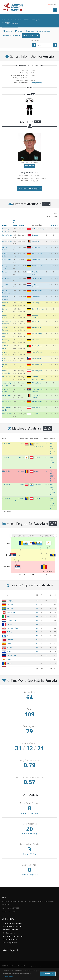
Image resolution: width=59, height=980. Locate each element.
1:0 (46, 471)
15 (37, 616)
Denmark (10, 640)
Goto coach (29, 189)
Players (19, 31)
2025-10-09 (6, 485)
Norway (10, 647)
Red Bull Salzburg (38, 229)
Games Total (30, 692)
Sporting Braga (37, 346)
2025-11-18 (6, 444)
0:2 (46, 457)
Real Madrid (36, 260)
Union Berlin (36, 297)
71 (37, 601)
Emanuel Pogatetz (29, 875)
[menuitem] (33, 536)
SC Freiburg (36, 247)
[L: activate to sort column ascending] (51, 595)
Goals (30, 709)
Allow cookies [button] (48, 974)
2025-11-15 (6, 457)
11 (37, 640)
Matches (30, 31)
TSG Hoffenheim (38, 352)
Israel (9, 651)
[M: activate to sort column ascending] (37, 595)
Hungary (10, 601)
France (9, 624)
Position (21, 225)
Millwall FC (35, 414)
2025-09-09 (6, 498)
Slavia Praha (36, 358)
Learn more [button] (8, 976)
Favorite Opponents (12, 36)
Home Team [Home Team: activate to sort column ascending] (24, 438)
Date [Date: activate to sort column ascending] (4, 438)
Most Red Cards (29, 865)
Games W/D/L (29, 743)
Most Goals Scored (30, 803)
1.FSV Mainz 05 (37, 253)
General (7, 31)
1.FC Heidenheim (38, 364)
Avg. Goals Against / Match (30, 777)
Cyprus (9, 659)
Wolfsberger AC (37, 371)
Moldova (10, 663)
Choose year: (35, 40)
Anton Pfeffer (30, 854)
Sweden (10, 609)
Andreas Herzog (29, 834)
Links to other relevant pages (13, 923)
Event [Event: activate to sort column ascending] (53, 438)
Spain (9, 644)
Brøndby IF (36, 235)
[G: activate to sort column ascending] (55, 595)
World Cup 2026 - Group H (53, 449)
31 (37, 605)
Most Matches (29, 824)
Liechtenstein (12, 655)
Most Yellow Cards (29, 844)
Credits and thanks (9, 933)
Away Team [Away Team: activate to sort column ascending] (34, 438)
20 (37, 609)
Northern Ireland (13, 628)
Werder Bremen (37, 278)
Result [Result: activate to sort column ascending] (47, 438)
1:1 (46, 444)
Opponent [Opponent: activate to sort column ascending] (6, 595)
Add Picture (29, 166)
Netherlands (11, 620)
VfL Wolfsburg (37, 334)
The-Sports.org (36, 83)
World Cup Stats (31, 36)
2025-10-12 (6, 471)
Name (4, 225)
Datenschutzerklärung (10, 939)
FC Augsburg (36, 383)
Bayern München (38, 309)
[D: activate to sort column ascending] (46, 595)
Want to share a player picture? (13, 936)
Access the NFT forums (11, 930)
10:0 (46, 485)
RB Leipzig (35, 303)
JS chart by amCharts (48, 571)
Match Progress (44, 31)
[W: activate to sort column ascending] (41, 595)
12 (37, 636)
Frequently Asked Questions (12, 926)
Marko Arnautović (29, 813)
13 (37, 628)
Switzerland (11, 612)
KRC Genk (35, 241)
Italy (8, 616)
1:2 (46, 498)
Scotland (10, 636)
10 (37, 647)
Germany (10, 605)
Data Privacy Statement (11, 943)
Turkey (9, 632)
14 (37, 624)
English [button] (52, 4)
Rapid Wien (36, 408)
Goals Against (30, 726)
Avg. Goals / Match (30, 760)
